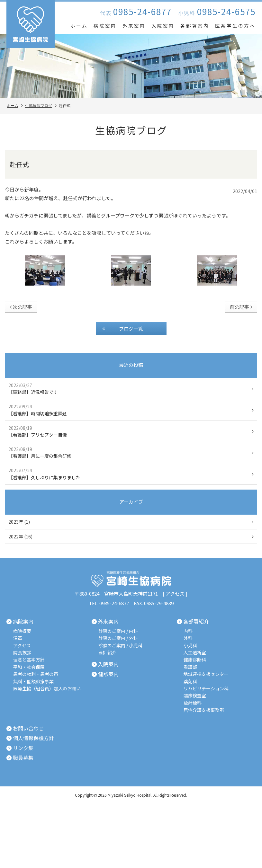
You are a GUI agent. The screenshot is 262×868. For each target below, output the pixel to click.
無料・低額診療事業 (33, 682)
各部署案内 (195, 26)
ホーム (79, 26)
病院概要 (22, 631)
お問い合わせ (25, 729)
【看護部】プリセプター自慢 (131, 431)
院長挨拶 (22, 653)
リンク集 (20, 748)
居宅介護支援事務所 (204, 710)
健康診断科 (195, 660)
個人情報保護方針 (30, 738)
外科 (188, 638)
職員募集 (20, 758)
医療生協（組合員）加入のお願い (47, 689)
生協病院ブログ (41, 106)
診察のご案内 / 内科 (118, 631)
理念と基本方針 (29, 660)
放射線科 (193, 703)
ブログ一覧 (123, 329)
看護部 (190, 667)
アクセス (175, 593)
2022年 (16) (131, 536)
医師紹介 (107, 653)
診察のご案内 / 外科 (118, 638)
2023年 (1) (131, 522)
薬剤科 (190, 682)
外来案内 (134, 26)
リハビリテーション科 (206, 689)
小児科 (190, 646)
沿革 (18, 638)
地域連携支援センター (206, 674)
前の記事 (241, 307)
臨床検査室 (195, 696)
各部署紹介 (193, 622)
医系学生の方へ (235, 26)
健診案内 (105, 674)
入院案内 (163, 26)
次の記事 (21, 307)
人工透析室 (195, 653)
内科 (188, 631)
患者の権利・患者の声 (36, 674)
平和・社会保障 (29, 667)
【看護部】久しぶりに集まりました (131, 474)
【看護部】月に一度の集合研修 (131, 452)
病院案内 (105, 26)
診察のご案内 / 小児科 (120, 646)
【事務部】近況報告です (131, 389)
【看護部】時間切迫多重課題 (131, 410)
